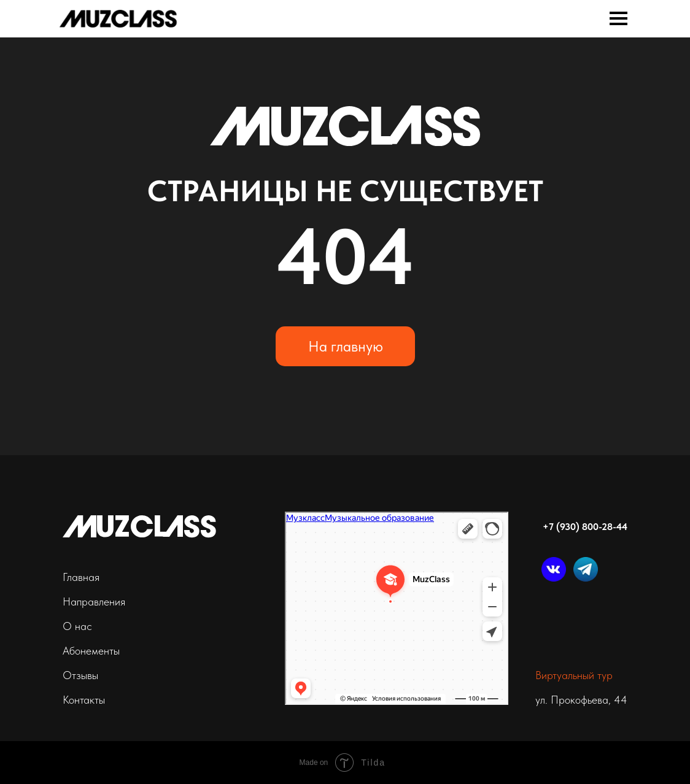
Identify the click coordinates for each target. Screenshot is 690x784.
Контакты (84, 700)
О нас (77, 626)
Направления (94, 601)
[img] (118, 18)
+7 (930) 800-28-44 (585, 527)
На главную (346, 346)
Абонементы (91, 651)
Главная (81, 577)
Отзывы (80, 675)
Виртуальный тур (574, 675)
